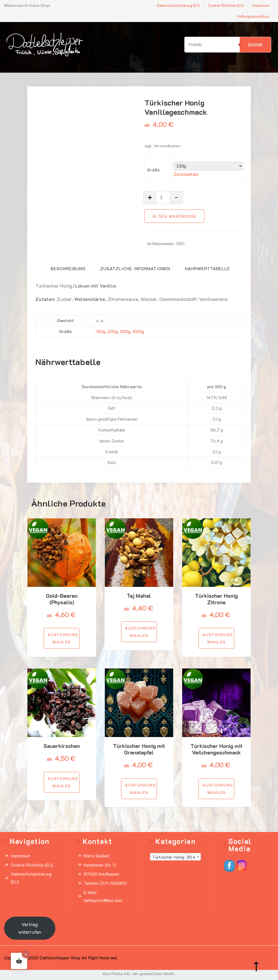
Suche (255, 44)
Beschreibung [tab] (68, 268)
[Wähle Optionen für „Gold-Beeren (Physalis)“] (62, 638)
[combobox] (175, 857)
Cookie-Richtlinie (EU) (226, 5)
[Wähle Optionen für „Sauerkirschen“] (62, 782)
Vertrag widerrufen (30, 928)
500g (125, 331)
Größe (153, 170)
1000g (138, 331)
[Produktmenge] (163, 198)
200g (113, 331)
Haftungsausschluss (253, 16)
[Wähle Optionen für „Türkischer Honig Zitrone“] (216, 638)
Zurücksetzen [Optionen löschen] (186, 174)
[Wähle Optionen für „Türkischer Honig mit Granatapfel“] (139, 789)
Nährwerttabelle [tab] (207, 268)
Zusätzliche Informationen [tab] (135, 268)
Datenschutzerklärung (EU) (178, 5)
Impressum (261, 5)
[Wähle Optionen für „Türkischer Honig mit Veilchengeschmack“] (216, 789)
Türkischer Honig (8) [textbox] (174, 857)
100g (101, 331)
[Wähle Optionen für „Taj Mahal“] (139, 632)
